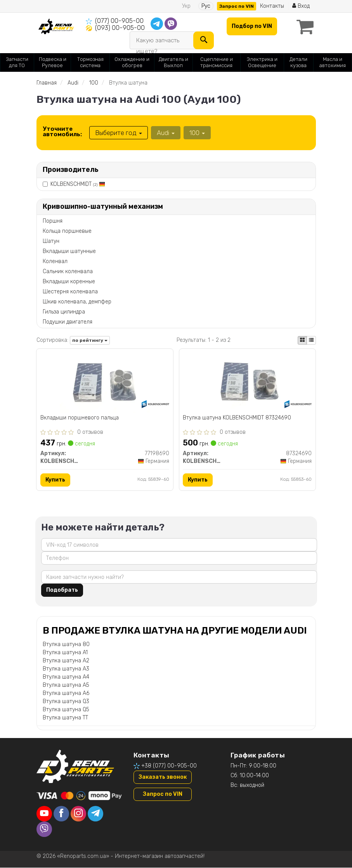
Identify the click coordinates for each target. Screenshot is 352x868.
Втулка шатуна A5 (66, 685)
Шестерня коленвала (70, 292)
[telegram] (95, 814)
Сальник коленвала (68, 271)
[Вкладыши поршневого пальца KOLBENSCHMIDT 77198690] (105, 382)
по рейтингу (90, 340)
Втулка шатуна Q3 (66, 701)
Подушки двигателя (68, 322)
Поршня (53, 221)
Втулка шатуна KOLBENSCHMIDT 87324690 (237, 418)
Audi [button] (166, 133)
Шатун (51, 241)
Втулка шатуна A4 (66, 677)
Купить (55, 480)
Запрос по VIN (237, 6)
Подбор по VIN (252, 26)
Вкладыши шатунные (69, 251)
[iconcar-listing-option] (311, 340)
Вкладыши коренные (69, 282)
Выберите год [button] (119, 133)
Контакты (272, 6)
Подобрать (62, 590)
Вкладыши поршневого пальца (80, 418)
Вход (301, 6)
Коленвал (55, 261)
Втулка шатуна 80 (66, 644)
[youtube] (44, 814)
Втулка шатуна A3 (66, 669)
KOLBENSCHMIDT (78, 184)
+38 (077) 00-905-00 (169, 766)
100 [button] (197, 133)
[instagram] (78, 814)
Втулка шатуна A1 (65, 652)
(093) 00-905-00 (120, 28)
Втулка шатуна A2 (66, 661)
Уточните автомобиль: (62, 132)
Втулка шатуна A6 (66, 693)
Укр (186, 6)
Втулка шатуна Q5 (66, 709)
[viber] (44, 830)
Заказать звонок (163, 777)
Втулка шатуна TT (65, 718)
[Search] (204, 40)
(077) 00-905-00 (119, 21)
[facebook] (61, 814)
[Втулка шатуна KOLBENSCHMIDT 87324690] (247, 382)
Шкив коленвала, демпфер (77, 302)
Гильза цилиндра (64, 312)
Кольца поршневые (67, 231)
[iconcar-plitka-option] (302, 340)
